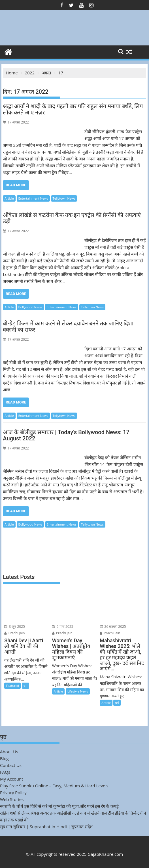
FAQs (5, 772)
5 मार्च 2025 (63, 627)
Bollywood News (30, 307)
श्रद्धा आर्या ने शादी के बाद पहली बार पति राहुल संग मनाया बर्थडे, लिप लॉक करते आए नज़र (73, 109)
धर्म (25, 686)
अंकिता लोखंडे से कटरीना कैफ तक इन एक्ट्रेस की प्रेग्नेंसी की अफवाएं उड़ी (72, 218)
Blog (4, 758)
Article (9, 198)
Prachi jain (14, 633)
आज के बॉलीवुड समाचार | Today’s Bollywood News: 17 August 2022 (66, 435)
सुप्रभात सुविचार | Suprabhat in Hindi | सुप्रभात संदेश (46, 827)
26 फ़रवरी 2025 (113, 627)
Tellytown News (64, 198)
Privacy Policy (13, 792)
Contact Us (11, 765)
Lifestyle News (78, 691)
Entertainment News (33, 198)
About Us (9, 752)
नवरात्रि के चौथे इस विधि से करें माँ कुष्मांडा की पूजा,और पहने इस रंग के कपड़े (59, 806)
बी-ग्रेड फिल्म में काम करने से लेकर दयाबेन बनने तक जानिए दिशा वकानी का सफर (68, 327)
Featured (12, 686)
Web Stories (12, 799)
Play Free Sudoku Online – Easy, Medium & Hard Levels (54, 786)
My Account (12, 779)
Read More (16, 185)
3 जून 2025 (15, 627)
